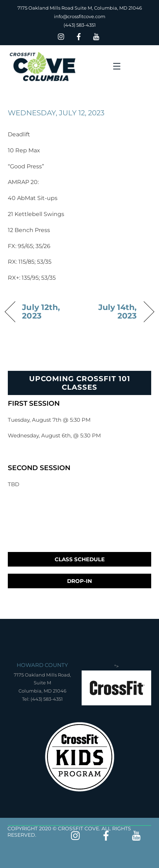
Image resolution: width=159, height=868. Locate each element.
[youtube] (96, 36)
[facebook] (79, 36)
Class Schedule (80, 559)
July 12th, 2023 (41, 311)
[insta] (61, 36)
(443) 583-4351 (80, 25)
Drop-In (79, 581)
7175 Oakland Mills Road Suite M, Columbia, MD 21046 (80, 8)
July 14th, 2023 (110, 311)
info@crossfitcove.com (80, 16)
